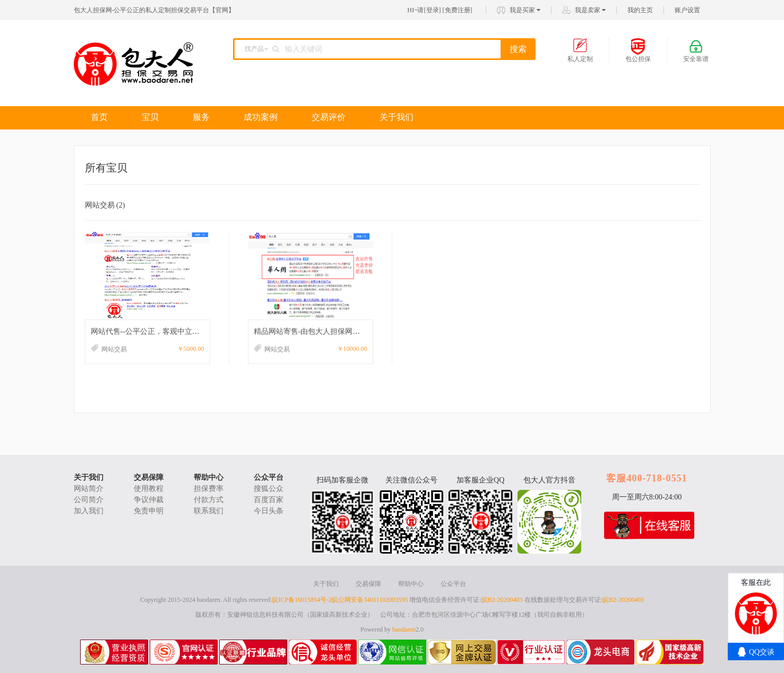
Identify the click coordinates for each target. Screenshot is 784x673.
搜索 (518, 49)
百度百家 (269, 500)
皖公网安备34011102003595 (370, 600)
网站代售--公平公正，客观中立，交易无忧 (160, 331)
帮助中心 (209, 477)
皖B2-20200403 (502, 600)
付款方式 (209, 500)
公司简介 (89, 500)
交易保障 (149, 477)
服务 (201, 117)
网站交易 (105, 205)
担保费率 (209, 489)
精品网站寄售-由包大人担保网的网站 (315, 331)
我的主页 (640, 10)
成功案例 (261, 117)
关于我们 (397, 117)
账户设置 (687, 10)
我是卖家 (590, 10)
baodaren (404, 629)
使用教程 (149, 489)
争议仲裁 (149, 500)
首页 (99, 117)
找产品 (254, 49)
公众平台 (269, 477)
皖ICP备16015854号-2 (302, 600)
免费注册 (458, 10)
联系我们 (209, 511)
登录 (433, 10)
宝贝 (150, 117)
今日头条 (269, 511)
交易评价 (329, 117)
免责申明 (149, 511)
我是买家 (525, 10)
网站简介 (89, 489)
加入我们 (89, 511)
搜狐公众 (269, 489)
